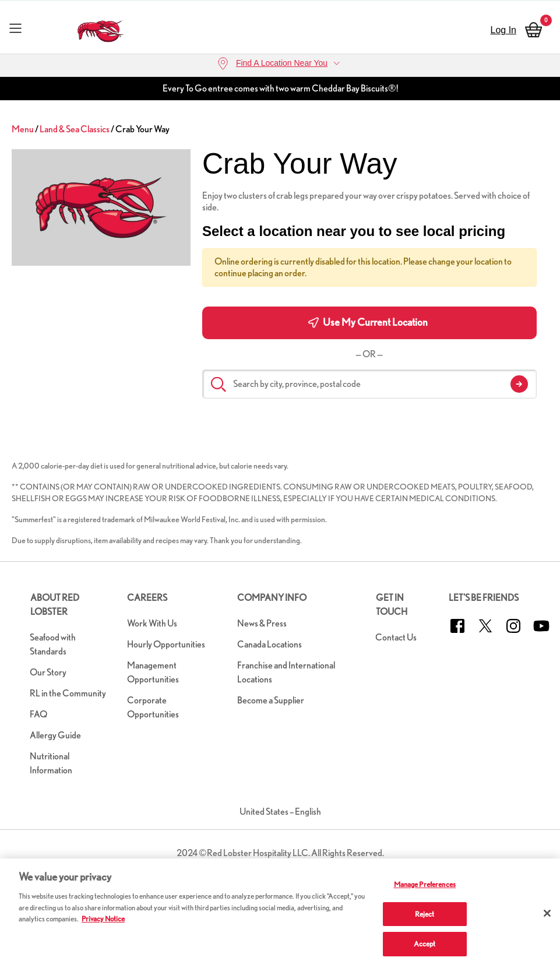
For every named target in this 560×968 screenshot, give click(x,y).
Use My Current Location (368, 322)
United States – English (280, 812)
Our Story (48, 672)
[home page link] (101, 28)
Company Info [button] (272, 598)
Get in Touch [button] (392, 605)
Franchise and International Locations (286, 672)
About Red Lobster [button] (55, 605)
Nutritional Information (51, 763)
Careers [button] (147, 598)
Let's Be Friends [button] (484, 598)
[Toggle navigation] (15, 28)
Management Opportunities (153, 672)
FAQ (38, 714)
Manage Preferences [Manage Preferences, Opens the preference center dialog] (425, 884)
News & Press (262, 623)
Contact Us (396, 637)
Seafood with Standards (53, 644)
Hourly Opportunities (166, 644)
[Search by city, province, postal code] (369, 384)
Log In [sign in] (503, 30)
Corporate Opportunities (153, 707)
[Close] (547, 913)
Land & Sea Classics (75, 129)
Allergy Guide (55, 735)
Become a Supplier (271, 700)
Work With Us (152, 623)
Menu (23, 129)
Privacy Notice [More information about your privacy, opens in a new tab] (103, 919)
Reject (425, 914)
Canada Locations (270, 644)
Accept (425, 944)
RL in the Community (68, 693)
